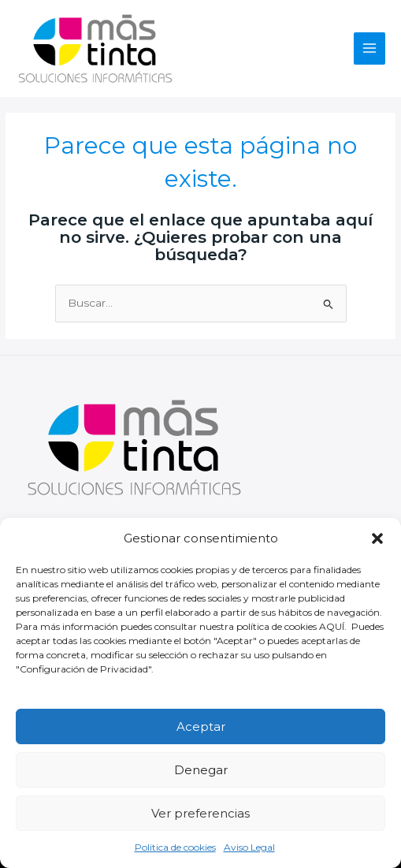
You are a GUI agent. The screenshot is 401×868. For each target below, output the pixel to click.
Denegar (201, 770)
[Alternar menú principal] (370, 48)
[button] (377, 538)
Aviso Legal (249, 847)
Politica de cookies (175, 847)
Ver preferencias (200, 813)
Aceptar (201, 726)
